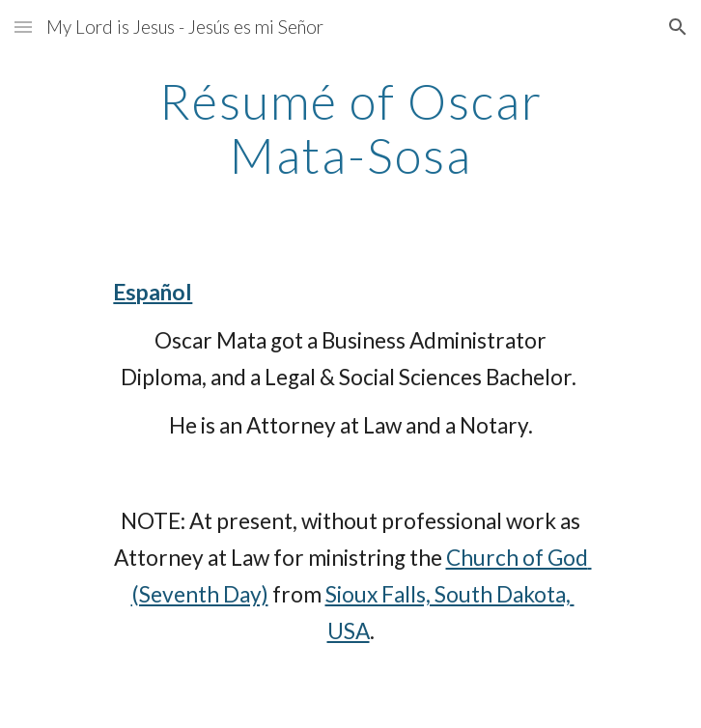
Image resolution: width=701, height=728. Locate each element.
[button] (23, 27)
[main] (350, 128)
